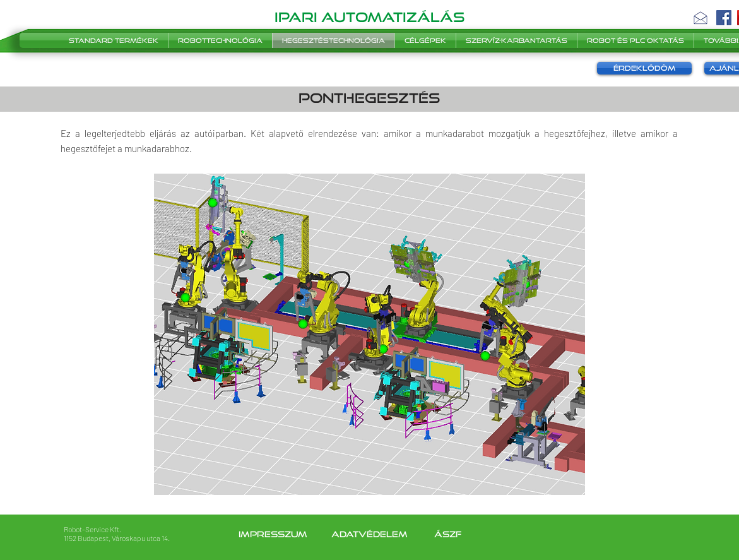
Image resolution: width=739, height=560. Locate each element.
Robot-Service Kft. (92, 529)
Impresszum (274, 534)
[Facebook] (724, 18)
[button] (701, 18)
